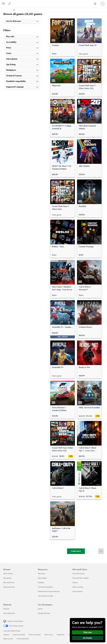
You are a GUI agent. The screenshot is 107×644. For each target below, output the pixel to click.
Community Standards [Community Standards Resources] (45, 587)
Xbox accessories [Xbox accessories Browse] (9, 587)
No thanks (88, 638)
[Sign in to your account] (103, 4)
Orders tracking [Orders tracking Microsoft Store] (78, 587)
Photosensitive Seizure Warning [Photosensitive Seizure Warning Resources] (49, 591)
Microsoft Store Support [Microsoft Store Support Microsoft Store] (81, 578)
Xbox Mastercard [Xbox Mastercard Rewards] (9, 613)
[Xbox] (7, 10)
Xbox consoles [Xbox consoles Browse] (8, 573)
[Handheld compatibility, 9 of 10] (22, 81)
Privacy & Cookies (35, 635)
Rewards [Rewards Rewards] (6, 609)
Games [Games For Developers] (40, 609)
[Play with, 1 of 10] (22, 37)
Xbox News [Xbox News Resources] (42, 573)
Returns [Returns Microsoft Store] (75, 582)
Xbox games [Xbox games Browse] (7, 578)
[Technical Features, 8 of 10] (22, 76)
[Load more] (76, 551)
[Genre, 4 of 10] (22, 53)
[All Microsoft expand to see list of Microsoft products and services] (3, 4)
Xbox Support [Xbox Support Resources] (42, 578)
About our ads (8, 639)
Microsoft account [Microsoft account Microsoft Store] (79, 573)
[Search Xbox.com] (10, 4)
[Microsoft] (53, 2)
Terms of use (49, 635)
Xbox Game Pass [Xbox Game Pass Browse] (9, 582)
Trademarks (61, 635)
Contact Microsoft (19, 635)
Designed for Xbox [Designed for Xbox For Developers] (44, 613)
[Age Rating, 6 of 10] (22, 65)
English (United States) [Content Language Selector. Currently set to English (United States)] (15, 621)
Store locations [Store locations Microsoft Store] (78, 591)
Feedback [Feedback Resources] (41, 582)
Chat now (88, 632)
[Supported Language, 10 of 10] (22, 87)
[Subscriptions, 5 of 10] (22, 59)
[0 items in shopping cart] (96, 4)
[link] (63, 37)
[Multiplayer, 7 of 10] (22, 70)
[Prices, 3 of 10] (22, 48)
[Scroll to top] (101, 551)
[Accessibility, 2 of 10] (22, 42)
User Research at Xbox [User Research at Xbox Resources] (46, 596)
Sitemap (6, 635)
